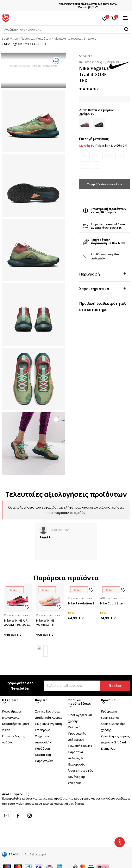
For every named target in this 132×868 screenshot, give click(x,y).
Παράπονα (76, 752)
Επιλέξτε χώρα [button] (35, 854)
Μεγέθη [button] (103, 146)
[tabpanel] (33, 70)
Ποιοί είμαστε (12, 711)
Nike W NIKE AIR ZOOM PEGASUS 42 (16, 622)
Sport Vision (10, 38)
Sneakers (90, 38)
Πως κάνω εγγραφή (48, 724)
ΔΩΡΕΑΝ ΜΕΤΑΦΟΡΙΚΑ (66, 4)
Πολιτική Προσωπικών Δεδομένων (77, 733)
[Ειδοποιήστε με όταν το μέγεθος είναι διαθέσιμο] (83, 156)
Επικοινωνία (11, 718)
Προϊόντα (27, 38)
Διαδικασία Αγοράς (49, 718)
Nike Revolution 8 (81, 603)
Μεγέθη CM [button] (119, 146)
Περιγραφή (102, 274)
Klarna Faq (108, 748)
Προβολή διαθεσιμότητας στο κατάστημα (103, 306)
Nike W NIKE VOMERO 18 (45, 622)
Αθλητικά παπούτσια (68, 38)
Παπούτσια (44, 38)
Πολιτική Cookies (80, 746)
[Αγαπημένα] (105, 18)
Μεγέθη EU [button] (87, 146)
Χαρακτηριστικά (102, 288)
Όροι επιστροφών (81, 771)
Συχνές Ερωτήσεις (48, 711)
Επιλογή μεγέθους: (94, 139)
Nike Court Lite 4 (113, 603)
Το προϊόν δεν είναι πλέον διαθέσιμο (104, 186)
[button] (66, 29)
